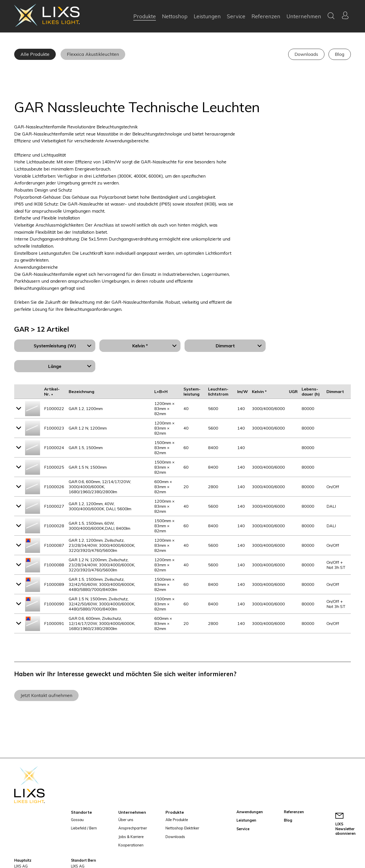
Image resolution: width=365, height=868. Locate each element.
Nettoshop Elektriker (182, 828)
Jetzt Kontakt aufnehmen (46, 695)
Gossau (77, 820)
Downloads (306, 54)
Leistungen (207, 16)
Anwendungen (250, 812)
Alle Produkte (35, 54)
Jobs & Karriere (131, 837)
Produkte (145, 16)
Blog (340, 54)
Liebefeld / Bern (84, 828)
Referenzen (266, 16)
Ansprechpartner (133, 828)
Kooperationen (131, 845)
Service (236, 16)
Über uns (126, 820)
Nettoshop (175, 16)
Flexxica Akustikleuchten (93, 54)
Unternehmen (304, 16)
